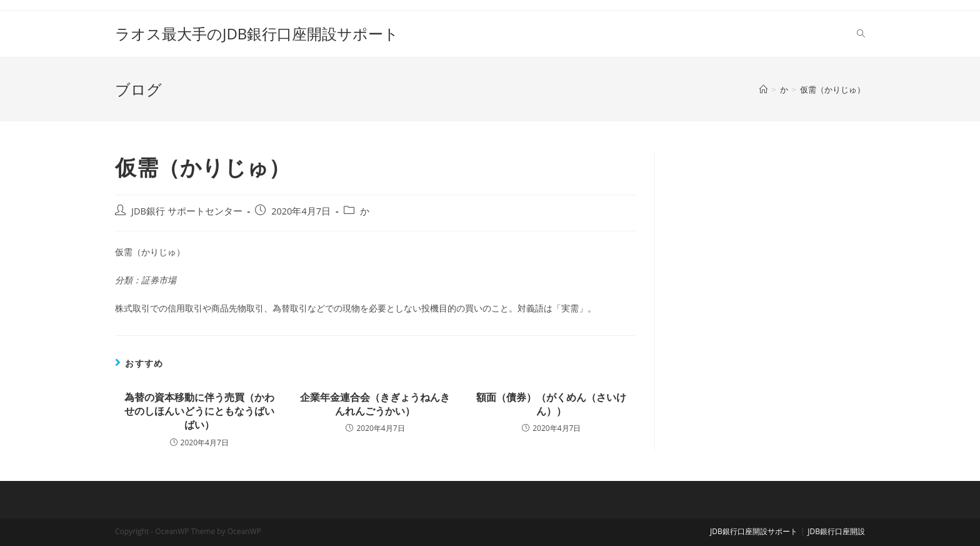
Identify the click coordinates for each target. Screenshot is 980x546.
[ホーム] (763, 89)
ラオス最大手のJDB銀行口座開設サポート (257, 33)
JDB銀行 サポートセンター (187, 211)
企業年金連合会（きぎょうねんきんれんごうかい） (375, 404)
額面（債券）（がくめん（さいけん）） (551, 404)
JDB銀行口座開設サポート (754, 531)
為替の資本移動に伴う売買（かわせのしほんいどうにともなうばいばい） (199, 411)
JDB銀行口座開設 (836, 531)
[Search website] (861, 34)
